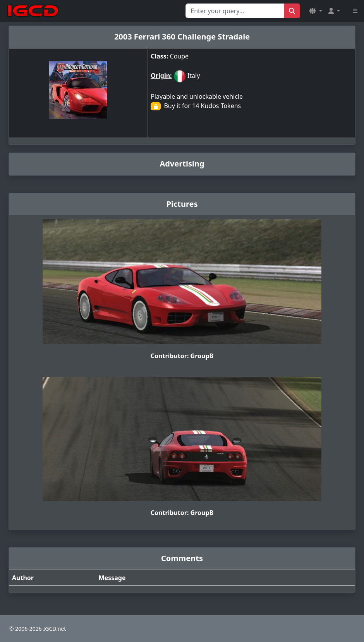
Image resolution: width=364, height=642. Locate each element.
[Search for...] (235, 11)
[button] (316, 11)
